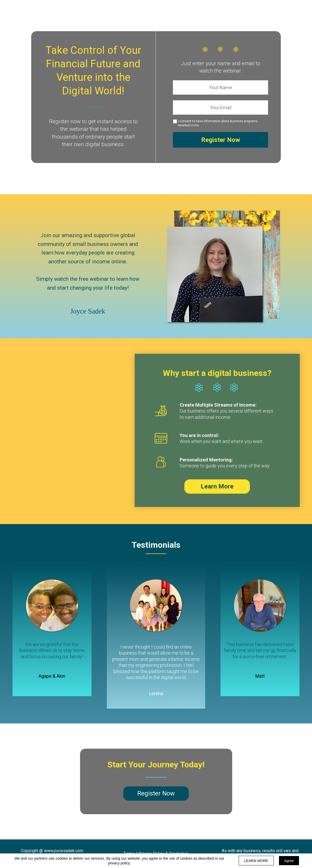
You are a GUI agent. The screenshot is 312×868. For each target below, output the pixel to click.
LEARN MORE (256, 861)
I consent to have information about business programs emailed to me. (218, 123)
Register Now (220, 140)
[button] (217, 487)
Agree (289, 861)
